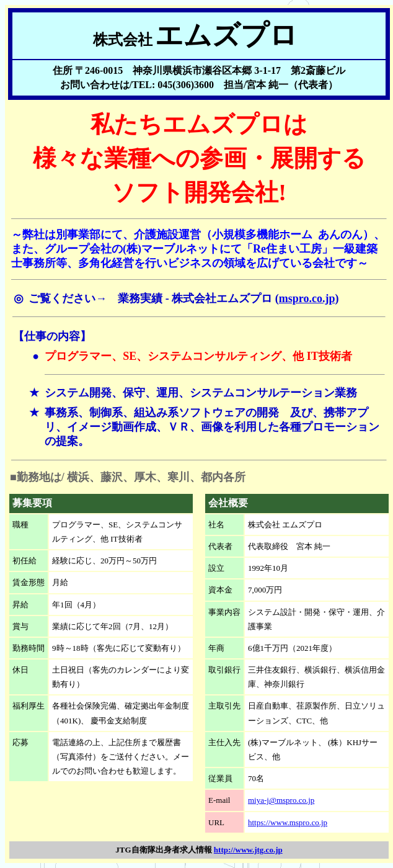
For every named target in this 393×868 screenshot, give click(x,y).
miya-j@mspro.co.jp (281, 800)
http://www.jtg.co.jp (248, 850)
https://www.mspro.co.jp (288, 822)
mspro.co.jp (307, 298)
